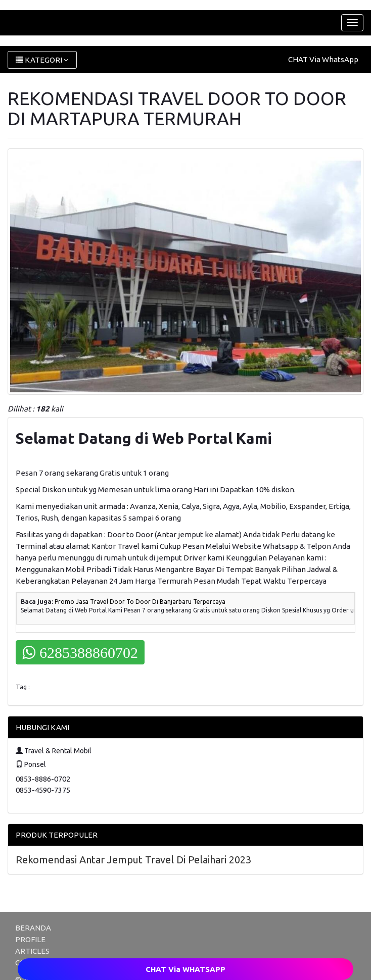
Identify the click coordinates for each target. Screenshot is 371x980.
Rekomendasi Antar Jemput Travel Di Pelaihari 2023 (133, 860)
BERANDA (33, 928)
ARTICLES (32, 951)
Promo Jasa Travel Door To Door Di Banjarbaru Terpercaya (140, 602)
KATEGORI (42, 60)
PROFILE (30, 939)
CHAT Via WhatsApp (323, 59)
